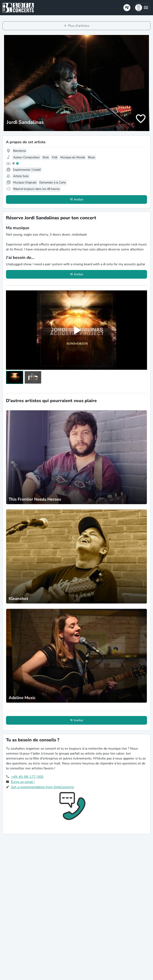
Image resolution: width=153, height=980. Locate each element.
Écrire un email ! (23, 782)
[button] (142, 8)
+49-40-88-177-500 (27, 777)
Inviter (79, 200)
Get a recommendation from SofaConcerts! (43, 787)
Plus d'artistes (79, 26)
